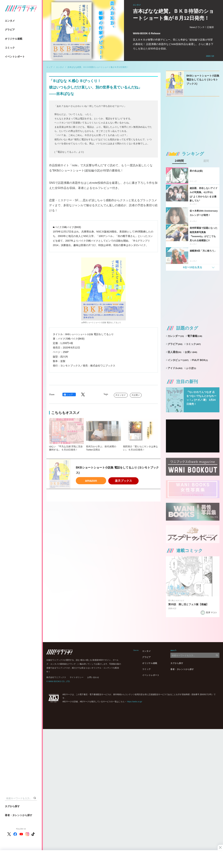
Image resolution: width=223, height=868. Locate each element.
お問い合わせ (93, 677)
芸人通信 (175, 352)
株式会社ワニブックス (56, 677)
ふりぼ (191, 368)
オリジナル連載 (14, 39)
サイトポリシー (77, 677)
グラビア (10, 30)
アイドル (175, 368)
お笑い (137, 395)
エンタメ (10, 21)
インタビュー (178, 360)
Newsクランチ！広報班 (202, 27)
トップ (49, 67)
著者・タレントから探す (19, 815)
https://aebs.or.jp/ (135, 702)
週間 (206, 161)
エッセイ (121, 395)
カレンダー (176, 336)
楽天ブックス (123, 481)
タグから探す (12, 806)
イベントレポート (15, 57)
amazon (91, 481)
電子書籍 (195, 336)
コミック (10, 48)
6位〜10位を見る (193, 267)
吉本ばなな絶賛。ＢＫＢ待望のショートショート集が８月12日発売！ (98, 67)
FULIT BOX (200, 360)
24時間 (179, 161)
